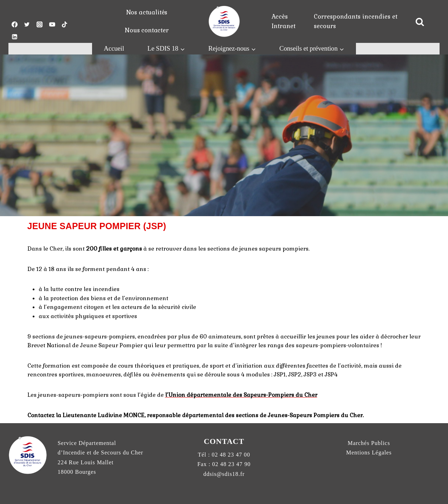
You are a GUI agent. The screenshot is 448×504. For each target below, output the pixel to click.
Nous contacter (147, 30)
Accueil (114, 48)
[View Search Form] (420, 22)
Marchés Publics (369, 443)
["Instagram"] (39, 24)
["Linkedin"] (14, 37)
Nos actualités (147, 12)
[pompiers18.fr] (224, 21)
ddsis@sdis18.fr (224, 474)
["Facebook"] (14, 24)
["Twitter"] (27, 24)
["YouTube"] (52, 24)
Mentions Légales (369, 453)
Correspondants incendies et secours (356, 21)
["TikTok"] (65, 24)
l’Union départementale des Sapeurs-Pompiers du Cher (241, 395)
